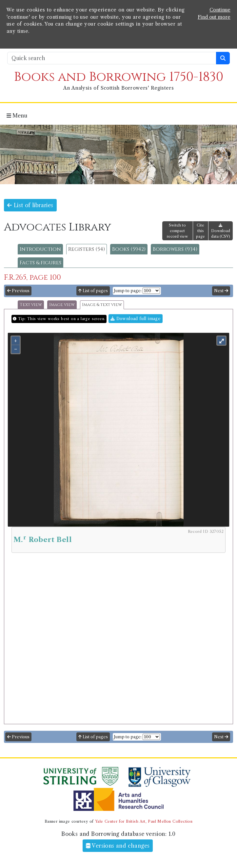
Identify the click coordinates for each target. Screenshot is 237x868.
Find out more (214, 17)
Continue (220, 10)
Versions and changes (118, 846)
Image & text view (102, 305)
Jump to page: (128, 291)
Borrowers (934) (175, 249)
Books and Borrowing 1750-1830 (119, 77)
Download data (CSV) (221, 231)
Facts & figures (40, 263)
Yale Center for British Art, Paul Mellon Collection (144, 821)
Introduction (40, 249)
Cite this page (200, 231)
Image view (62, 305)
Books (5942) (129, 249)
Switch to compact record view (178, 231)
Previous (18, 291)
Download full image (136, 319)
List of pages (93, 291)
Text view (31, 305)
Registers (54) (87, 249)
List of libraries (30, 205)
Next (221, 291)
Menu (17, 116)
